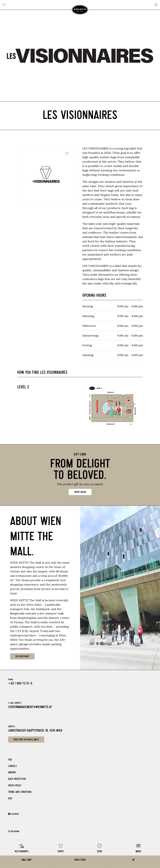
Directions (80, 860)
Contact (13, 766)
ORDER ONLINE (80, 492)
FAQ (10, 760)
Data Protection (17, 779)
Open (99, 851)
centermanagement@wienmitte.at (30, 707)
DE (133, 860)
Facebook (13, 814)
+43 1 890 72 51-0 (20, 683)
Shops (61, 851)
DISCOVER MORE (22, 656)
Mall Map (27, 860)
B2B (10, 798)
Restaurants (22, 851)
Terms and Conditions (20, 792)
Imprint (12, 772)
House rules (15, 785)
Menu (138, 851)
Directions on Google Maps (26, 740)
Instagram (14, 831)
